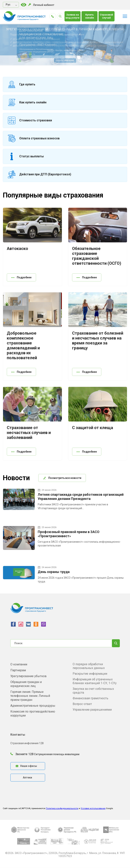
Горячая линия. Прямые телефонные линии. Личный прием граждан (30, 696)
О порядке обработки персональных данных (89, 666)
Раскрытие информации (90, 674)
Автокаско (17, 249)
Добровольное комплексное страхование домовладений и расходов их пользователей (23, 345)
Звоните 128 (22, 754)
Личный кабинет (41, 5)
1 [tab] (51, 58)
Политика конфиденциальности (62, 808)
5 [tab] (74, 58)
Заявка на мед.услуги (72, 16)
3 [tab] (62, 58)
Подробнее (21, 277)
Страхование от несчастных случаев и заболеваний (29, 433)
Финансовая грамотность (90, 698)
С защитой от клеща (93, 428)
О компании (19, 664)
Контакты (18, 735)
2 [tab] (57, 58)
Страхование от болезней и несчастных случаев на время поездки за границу (98, 341)
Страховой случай (106, 16)
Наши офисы (26, 766)
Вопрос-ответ (82, 704)
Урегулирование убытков (28, 676)
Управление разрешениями (92, 710)
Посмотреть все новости (62, 478)
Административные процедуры (33, 706)
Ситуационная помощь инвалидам (57, 754)
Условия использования (93, 808)
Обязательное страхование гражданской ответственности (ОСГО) (97, 256)
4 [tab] (68, 58)
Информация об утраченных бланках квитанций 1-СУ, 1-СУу (95, 681)
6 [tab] (79, 58)
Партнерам (18, 670)
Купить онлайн (90, 16)
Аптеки (27, 777)
